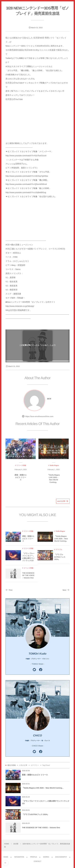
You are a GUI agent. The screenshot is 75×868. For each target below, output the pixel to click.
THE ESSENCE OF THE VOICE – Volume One (28, 577)
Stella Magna (60, 533)
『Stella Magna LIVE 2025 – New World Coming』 (54, 480)
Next (66, 590)
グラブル (59, 551)
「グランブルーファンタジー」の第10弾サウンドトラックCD (28, 558)
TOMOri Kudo (37, 654)
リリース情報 (28, 533)
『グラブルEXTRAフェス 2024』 (60, 558)
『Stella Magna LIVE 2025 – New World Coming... (43, 788)
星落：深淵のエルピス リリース (21, 479)
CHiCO (37, 736)
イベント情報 (28, 569)
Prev (9, 590)
